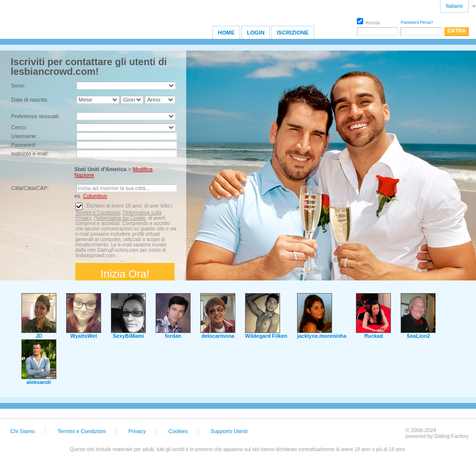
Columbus (95, 196)
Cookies (178, 431)
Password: (24, 145)
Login (256, 33)
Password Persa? (417, 22)
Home (226, 33)
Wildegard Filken (266, 336)
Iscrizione (293, 33)
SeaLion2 (418, 336)
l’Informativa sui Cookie (120, 218)
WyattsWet (83, 336)
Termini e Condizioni (98, 213)
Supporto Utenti (229, 431)
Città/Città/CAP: (30, 188)
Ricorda (368, 22)
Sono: (18, 86)
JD (39, 336)
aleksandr (39, 382)
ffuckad (374, 336)
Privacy (137, 431)
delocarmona (218, 336)
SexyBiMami (128, 336)
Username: (24, 136)
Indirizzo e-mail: (30, 154)
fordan (173, 336)
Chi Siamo (23, 431)
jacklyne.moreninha (322, 336)
